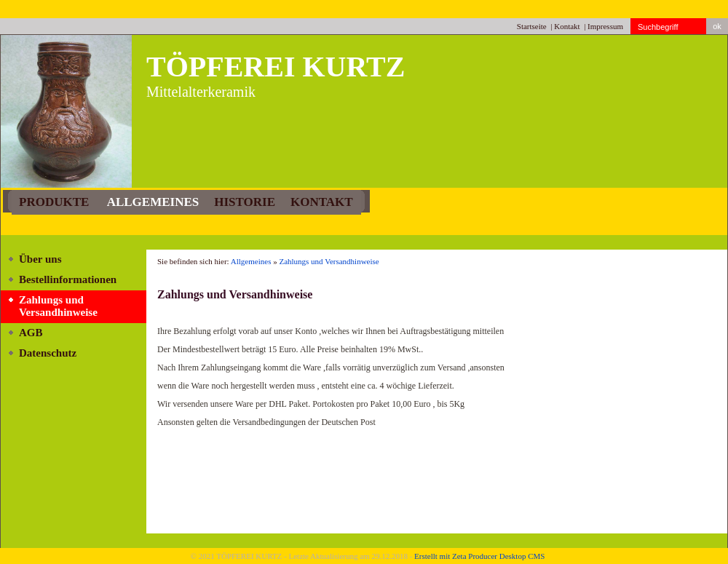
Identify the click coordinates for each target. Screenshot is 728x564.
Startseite (532, 26)
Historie (245, 202)
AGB (31, 333)
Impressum (605, 26)
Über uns (40, 259)
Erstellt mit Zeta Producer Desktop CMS (479, 556)
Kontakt (567, 26)
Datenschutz (48, 353)
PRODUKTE (54, 202)
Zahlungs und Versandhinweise (58, 306)
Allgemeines (151, 202)
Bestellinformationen (68, 279)
